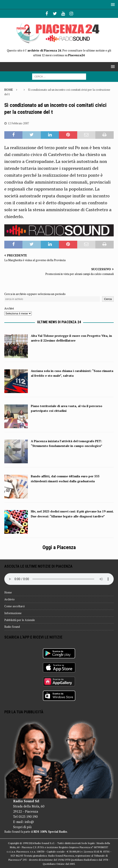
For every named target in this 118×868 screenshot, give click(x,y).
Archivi (9, 308)
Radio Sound (12, 627)
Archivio (9, 599)
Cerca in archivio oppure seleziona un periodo (35, 294)
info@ (29, 822)
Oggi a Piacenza (59, 547)
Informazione (13, 613)
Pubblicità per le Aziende (20, 620)
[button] (112, 4)
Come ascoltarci (14, 606)
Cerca (108, 299)
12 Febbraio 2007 (18, 123)
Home (8, 592)
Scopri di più (22, 827)
